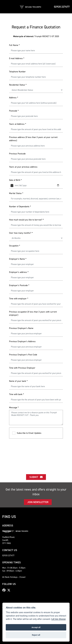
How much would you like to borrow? (26, 220)
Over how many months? (21, 233)
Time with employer (19, 299)
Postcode (14, 111)
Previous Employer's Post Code (23, 355)
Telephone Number (17, 72)
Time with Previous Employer (22, 368)
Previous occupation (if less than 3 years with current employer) (33, 313)
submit (36, 477)
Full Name (14, 45)
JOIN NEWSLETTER (38, 502)
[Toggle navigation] (5, 7)
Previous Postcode (17, 154)
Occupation (15, 246)
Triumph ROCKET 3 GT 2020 (36, 36)
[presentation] (36, 454)
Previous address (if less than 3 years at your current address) (33, 139)
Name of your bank (18, 381)
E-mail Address (17, 58)
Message (14, 408)
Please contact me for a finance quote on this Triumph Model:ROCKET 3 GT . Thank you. (36, 417)
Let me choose (59, 619)
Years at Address (18, 124)
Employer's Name (18, 259)
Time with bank (17, 394)
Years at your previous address (23, 167)
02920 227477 (62, 7)
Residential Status (18, 85)
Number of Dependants (20, 207)
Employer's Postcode (19, 285)
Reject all (36, 635)
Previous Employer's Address (22, 341)
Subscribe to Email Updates (27, 433)
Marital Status (16, 193)
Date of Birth (15, 180)
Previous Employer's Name (21, 328)
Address (14, 98)
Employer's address (19, 272)
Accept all (36, 627)
